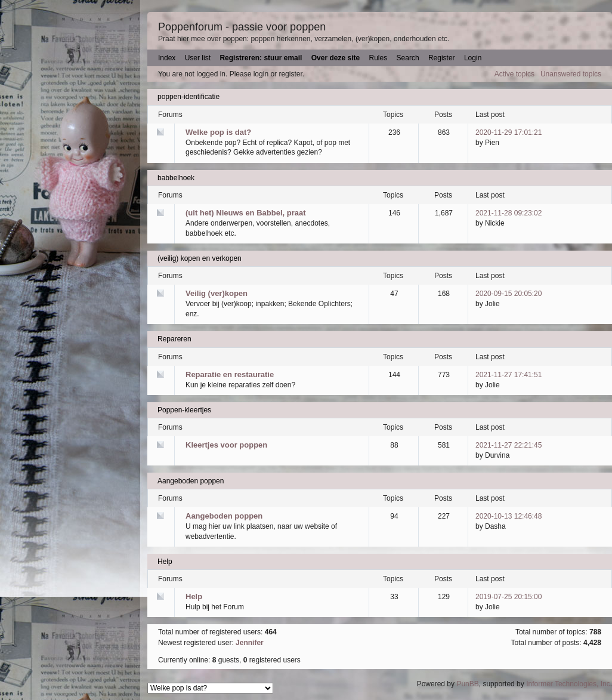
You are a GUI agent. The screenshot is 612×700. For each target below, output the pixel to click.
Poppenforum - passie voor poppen (242, 27)
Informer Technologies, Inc (568, 684)
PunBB (467, 684)
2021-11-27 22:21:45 (509, 445)
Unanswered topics (571, 74)
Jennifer (250, 643)
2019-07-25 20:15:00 (509, 597)
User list (198, 58)
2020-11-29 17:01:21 (509, 132)
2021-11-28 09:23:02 (509, 213)
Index (167, 58)
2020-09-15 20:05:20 (509, 294)
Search (408, 58)
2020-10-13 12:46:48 (509, 516)
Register (442, 58)
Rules (378, 58)
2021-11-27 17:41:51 (509, 375)
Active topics (514, 74)
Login (473, 58)
